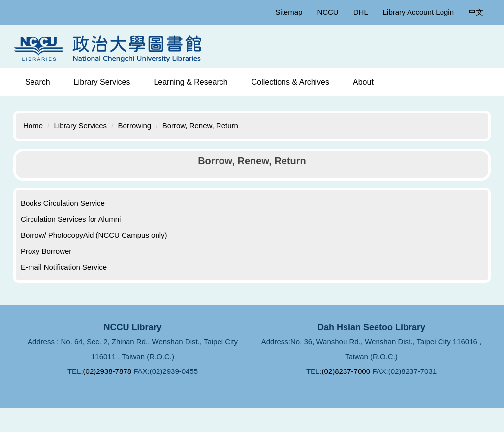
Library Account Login (418, 12)
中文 (476, 12)
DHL (361, 12)
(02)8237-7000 (346, 371)
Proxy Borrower (46, 251)
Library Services (81, 126)
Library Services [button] (102, 82)
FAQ (252, 403)
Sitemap (289, 12)
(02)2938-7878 (107, 371)
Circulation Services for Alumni (71, 219)
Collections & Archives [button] (290, 82)
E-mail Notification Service (64, 267)
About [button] (363, 82)
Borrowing (135, 126)
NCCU (328, 12)
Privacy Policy (194, 403)
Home (33, 126)
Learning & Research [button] (190, 82)
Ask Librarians (309, 403)
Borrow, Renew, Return (200, 126)
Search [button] (38, 82)
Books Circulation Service (63, 203)
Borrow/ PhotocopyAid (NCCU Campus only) (94, 235)
